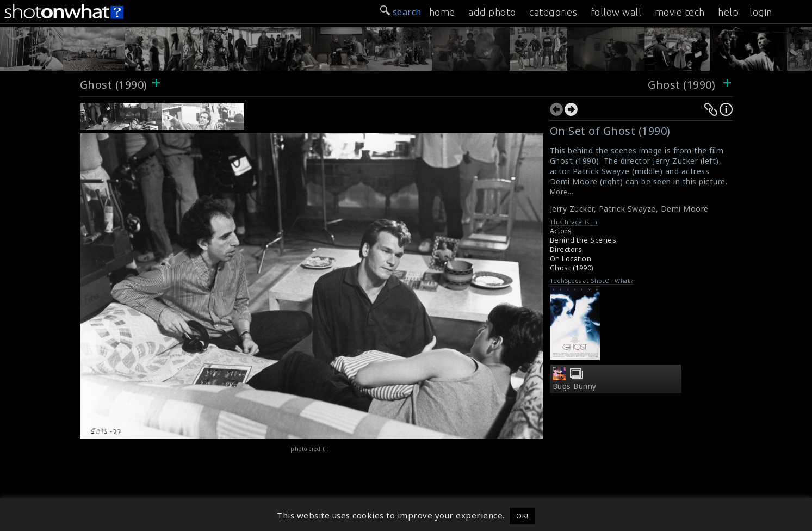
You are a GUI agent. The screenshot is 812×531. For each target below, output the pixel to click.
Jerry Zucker (572, 209)
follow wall (616, 12)
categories (553, 12)
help (728, 12)
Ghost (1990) (114, 85)
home (442, 12)
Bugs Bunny (575, 386)
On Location (571, 259)
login (761, 12)
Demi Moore (685, 209)
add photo (492, 12)
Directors (566, 249)
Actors (561, 231)
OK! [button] (522, 516)
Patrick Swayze (627, 209)
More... (562, 192)
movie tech (680, 12)
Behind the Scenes (583, 240)
